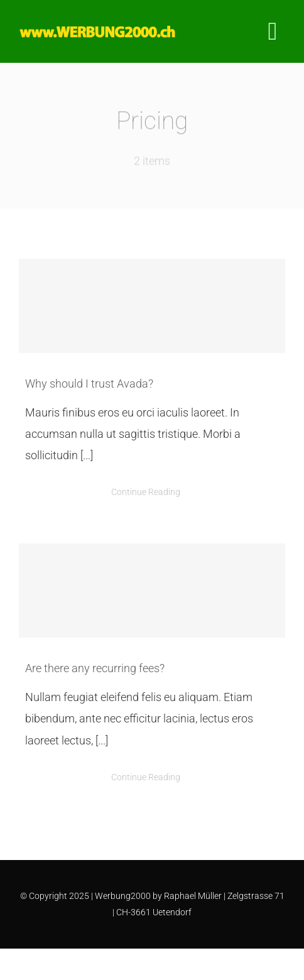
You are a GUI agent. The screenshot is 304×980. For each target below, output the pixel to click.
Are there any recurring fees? (95, 668)
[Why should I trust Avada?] (152, 306)
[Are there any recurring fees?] (152, 591)
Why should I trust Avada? (89, 384)
